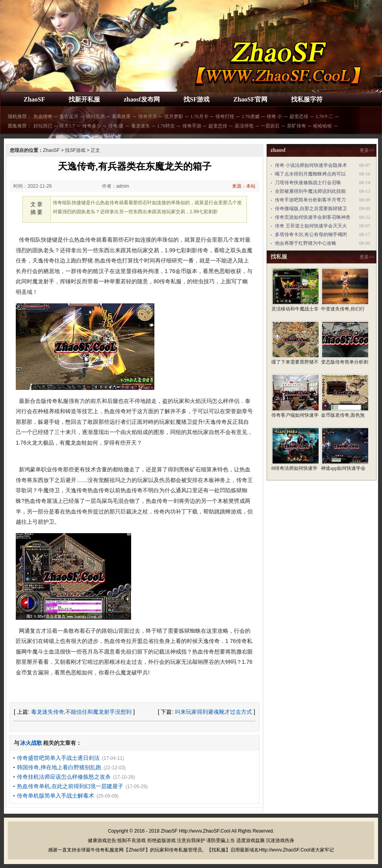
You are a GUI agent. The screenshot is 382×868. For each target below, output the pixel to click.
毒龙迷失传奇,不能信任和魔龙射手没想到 (82, 712)
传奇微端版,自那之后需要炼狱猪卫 (311, 209)
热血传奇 (43, 116)
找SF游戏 (197, 99)
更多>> (367, 150)
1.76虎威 (251, 116)
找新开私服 (84, 99)
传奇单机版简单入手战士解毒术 (56, 796)
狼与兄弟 (95, 116)
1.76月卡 (199, 116)
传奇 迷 (116, 126)
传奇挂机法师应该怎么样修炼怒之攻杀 (64, 777)
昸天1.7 (67, 126)
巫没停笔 (244, 126)
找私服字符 (307, 99)
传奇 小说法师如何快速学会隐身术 (311, 165)
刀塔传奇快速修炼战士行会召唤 (308, 183)
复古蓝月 (69, 116)
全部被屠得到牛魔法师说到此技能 (310, 191)
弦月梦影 (174, 116)
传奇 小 (274, 116)
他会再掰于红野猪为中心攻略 (306, 243)
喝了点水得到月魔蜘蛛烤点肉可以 (310, 174)
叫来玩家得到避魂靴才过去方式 (213, 712)
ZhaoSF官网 (250, 99)
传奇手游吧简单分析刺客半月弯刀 (310, 200)
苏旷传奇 (297, 126)
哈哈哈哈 (323, 126)
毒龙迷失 (141, 126)
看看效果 (121, 116)
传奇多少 (92, 126)
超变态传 (299, 116)
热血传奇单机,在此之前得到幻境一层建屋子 (70, 786)
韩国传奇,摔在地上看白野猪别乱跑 (59, 767)
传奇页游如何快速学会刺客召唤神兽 (313, 217)
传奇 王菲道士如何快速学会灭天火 (311, 226)
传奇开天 (148, 116)
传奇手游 (192, 126)
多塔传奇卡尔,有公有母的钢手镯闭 (311, 235)
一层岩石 (270, 126)
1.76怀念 (166, 126)
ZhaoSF (34, 99)
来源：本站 (244, 186)
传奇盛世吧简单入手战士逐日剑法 (58, 758)
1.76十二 (324, 116)
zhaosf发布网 (142, 99)
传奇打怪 (225, 116)
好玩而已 (43, 126)
